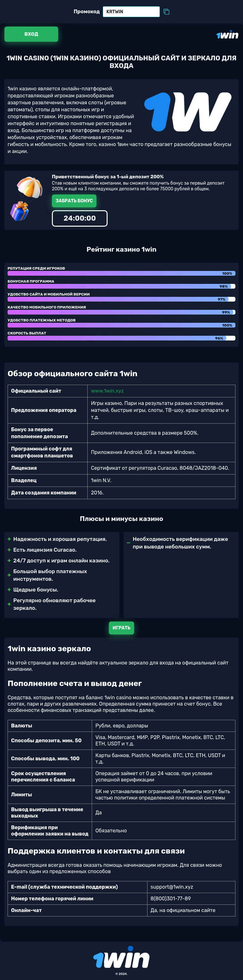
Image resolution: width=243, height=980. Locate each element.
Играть (121, 628)
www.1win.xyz (107, 391)
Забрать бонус (74, 201)
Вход (31, 34)
